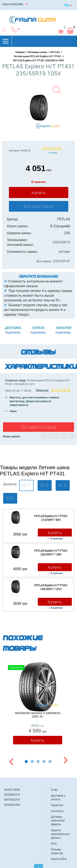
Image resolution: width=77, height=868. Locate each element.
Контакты (57, 811)
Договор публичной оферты (58, 820)
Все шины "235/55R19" (53, 261)
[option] (38, 704)
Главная (20, 52)
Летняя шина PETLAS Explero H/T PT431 (38, 56)
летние (64, 251)
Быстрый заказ (38, 206)
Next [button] (65, 761)
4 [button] (44, 761)
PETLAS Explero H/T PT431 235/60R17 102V (51, 587)
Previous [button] (11, 761)
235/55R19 (61, 242)
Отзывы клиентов (57, 851)
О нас (54, 790)
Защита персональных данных (60, 834)
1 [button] (26, 761)
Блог (54, 843)
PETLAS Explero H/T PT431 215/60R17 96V (51, 518)
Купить (39, 192)
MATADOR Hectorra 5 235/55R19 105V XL (38, 715)
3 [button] (38, 761)
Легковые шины (38, 52)
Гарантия (57, 805)
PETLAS (55, 52)
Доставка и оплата (58, 797)
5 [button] (50, 761)
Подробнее (13, 333)
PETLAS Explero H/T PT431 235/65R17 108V (51, 552)
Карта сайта (59, 859)
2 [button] (32, 761)
